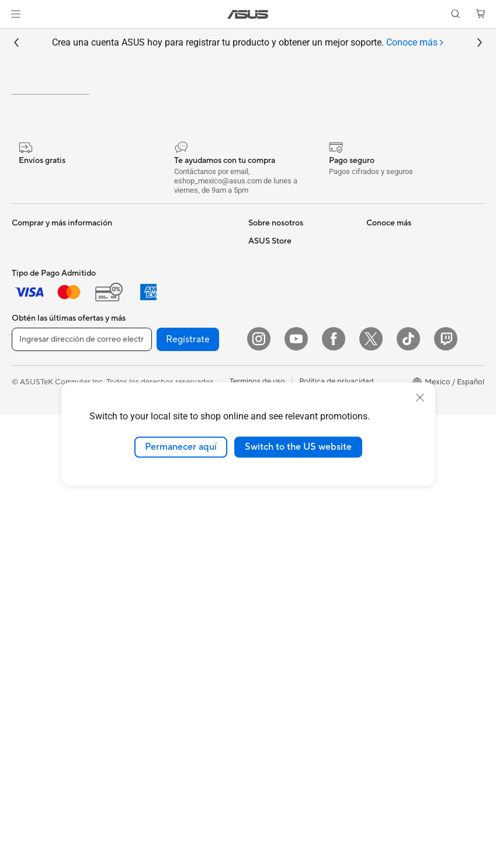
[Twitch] (446, 792)
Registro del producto (405, 370)
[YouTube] (296, 792)
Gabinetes (145, 361)
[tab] (415, 43)
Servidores (146, 537)
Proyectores (33, 503)
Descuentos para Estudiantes (417, 529)
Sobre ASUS (270, 326)
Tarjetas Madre (37, 636)
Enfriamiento (149, 343)
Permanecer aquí (181, 447)
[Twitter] (371, 792)
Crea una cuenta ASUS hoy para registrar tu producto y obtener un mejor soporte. (248, 43)
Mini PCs (27, 573)
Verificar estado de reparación (418, 326)
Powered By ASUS (280, 572)
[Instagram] (259, 792)
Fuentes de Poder (157, 379)
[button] (16, 14)
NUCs (22, 555)
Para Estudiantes (41, 415)
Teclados (143, 572)
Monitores (30, 485)
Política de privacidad (337, 835)
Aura (256, 695)
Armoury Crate (274, 677)
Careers (262, 343)
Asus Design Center (282, 589)
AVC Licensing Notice (286, 642)
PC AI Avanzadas (278, 537)
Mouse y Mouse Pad (162, 590)
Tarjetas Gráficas (156, 326)
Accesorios (31, 450)
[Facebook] (334, 792)
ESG (256, 379)
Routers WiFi (150, 502)
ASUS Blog (268, 624)
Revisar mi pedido (397, 511)
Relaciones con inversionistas (299, 361)
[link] (248, 14)
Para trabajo (33, 380)
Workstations (35, 591)
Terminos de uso (257, 835)
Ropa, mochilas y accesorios (176, 643)
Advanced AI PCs (278, 659)
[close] (420, 398)
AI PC (258, 519)
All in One (28, 520)
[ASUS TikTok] (408, 792)
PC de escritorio (40, 538)
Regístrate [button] (188, 793)
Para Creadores (39, 397)
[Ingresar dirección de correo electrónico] (82, 793)
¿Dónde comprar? (280, 554)
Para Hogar (32, 362)
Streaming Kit (151, 625)
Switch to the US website (298, 447)
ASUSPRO (267, 607)
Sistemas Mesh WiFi (162, 519)
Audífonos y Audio (159, 607)
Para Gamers (34, 432)
